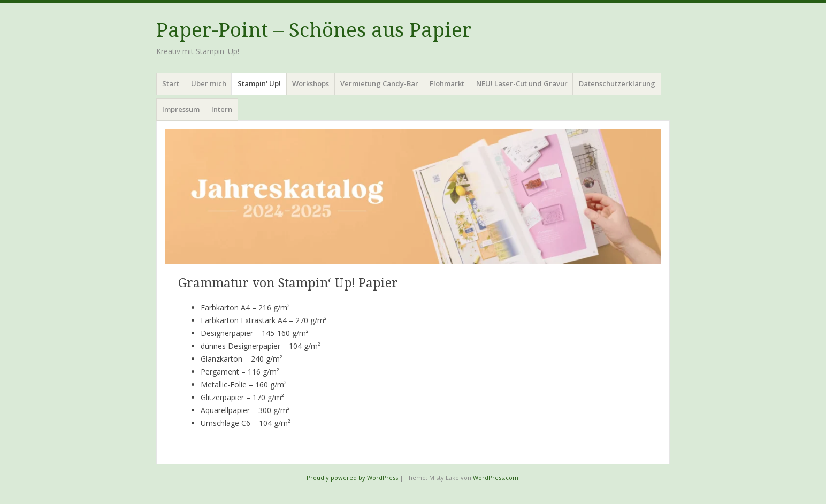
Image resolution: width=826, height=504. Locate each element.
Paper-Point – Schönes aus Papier (314, 30)
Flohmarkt (447, 83)
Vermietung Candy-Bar (379, 83)
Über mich (209, 83)
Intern (222, 109)
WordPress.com (496, 478)
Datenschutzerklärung (617, 83)
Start (171, 83)
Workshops (311, 83)
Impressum (181, 109)
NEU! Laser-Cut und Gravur (522, 83)
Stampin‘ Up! (259, 83)
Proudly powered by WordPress (352, 478)
